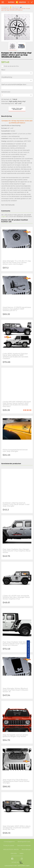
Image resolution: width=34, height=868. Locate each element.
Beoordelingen (26, 849)
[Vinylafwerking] (17, 80)
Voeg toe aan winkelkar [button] (17, 109)
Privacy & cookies (9, 845)
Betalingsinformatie (24, 842)
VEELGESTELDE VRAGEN (11, 849)
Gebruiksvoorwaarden (24, 845)
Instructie (14, 853)
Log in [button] (4, 216)
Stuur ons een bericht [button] (28, 650)
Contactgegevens (9, 842)
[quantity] (17, 95)
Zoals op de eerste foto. (10, 66)
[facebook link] (12, 859)
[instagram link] (22, 859)
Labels (22, 853)
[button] (13, 46)
